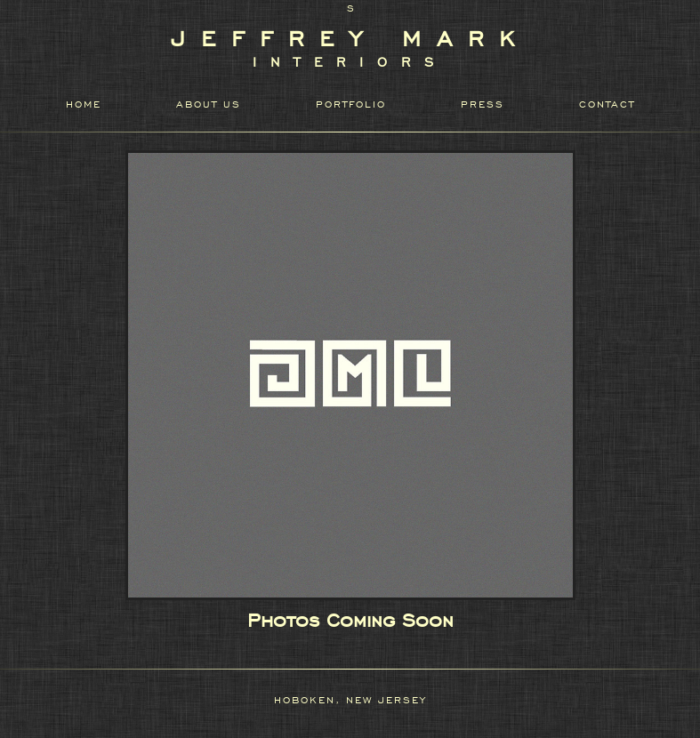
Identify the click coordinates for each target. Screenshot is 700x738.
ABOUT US (209, 104)
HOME (84, 104)
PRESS (483, 104)
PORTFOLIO (351, 104)
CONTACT (607, 104)
